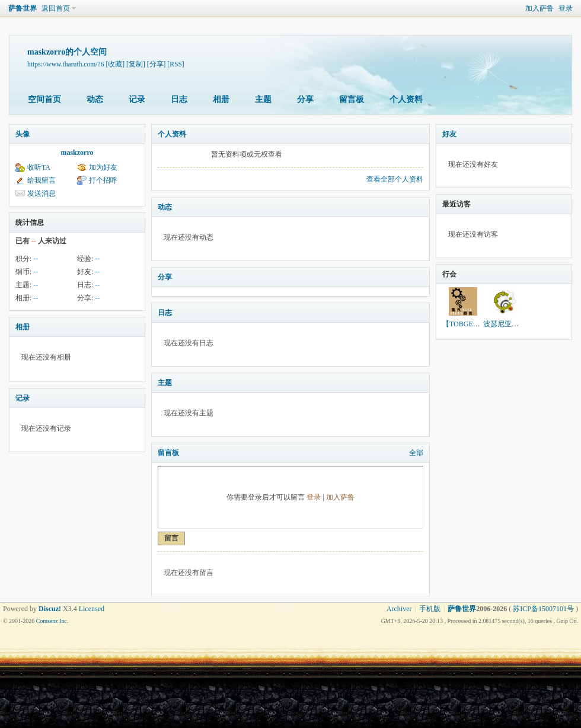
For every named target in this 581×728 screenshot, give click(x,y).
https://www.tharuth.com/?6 (66, 64)
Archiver (399, 609)
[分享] (157, 64)
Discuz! (50, 609)
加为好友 (103, 167)
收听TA (39, 167)
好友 (449, 134)
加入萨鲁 (539, 8)
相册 (221, 99)
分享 (305, 99)
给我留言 (41, 180)
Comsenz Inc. (52, 621)
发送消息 (41, 193)
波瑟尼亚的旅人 (508, 324)
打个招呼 (103, 180)
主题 (263, 99)
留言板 (352, 99)
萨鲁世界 (23, 8)
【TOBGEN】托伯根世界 (481, 324)
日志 (179, 99)
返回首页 (56, 8)
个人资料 (406, 99)
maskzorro (77, 152)
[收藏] (115, 64)
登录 (566, 8)
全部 (416, 453)
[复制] (136, 64)
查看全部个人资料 (395, 179)
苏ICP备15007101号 (543, 609)
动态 (95, 99)
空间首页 (44, 99)
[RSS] (175, 64)
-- (36, 259)
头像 (23, 134)
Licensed (92, 609)
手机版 (430, 609)
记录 (137, 99)
